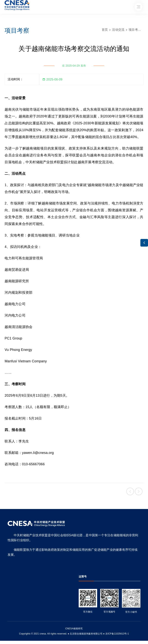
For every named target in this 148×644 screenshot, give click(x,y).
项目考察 (135, 30)
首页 (105, 30)
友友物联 (5, 631)
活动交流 (118, 30)
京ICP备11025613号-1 (117, 634)
